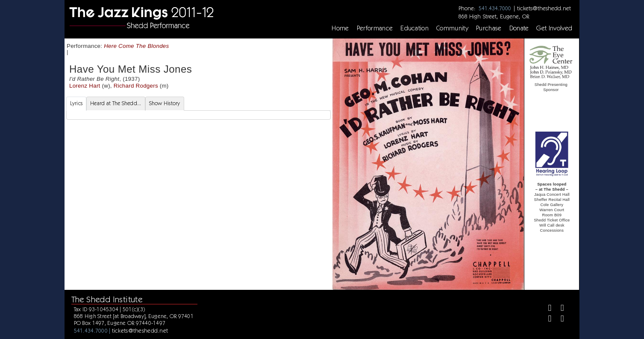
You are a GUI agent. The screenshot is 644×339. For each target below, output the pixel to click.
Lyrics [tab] (76, 103)
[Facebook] (546, 309)
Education (415, 28)
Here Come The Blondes (136, 46)
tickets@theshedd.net (544, 8)
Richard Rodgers (136, 86)
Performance (375, 28)
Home (340, 28)
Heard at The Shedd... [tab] (116, 103)
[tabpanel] (198, 115)
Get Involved (554, 28)
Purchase (489, 28)
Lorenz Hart (85, 86)
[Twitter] (559, 309)
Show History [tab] (165, 103)
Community (452, 28)
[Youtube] (559, 320)
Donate (519, 28)
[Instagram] (546, 320)
